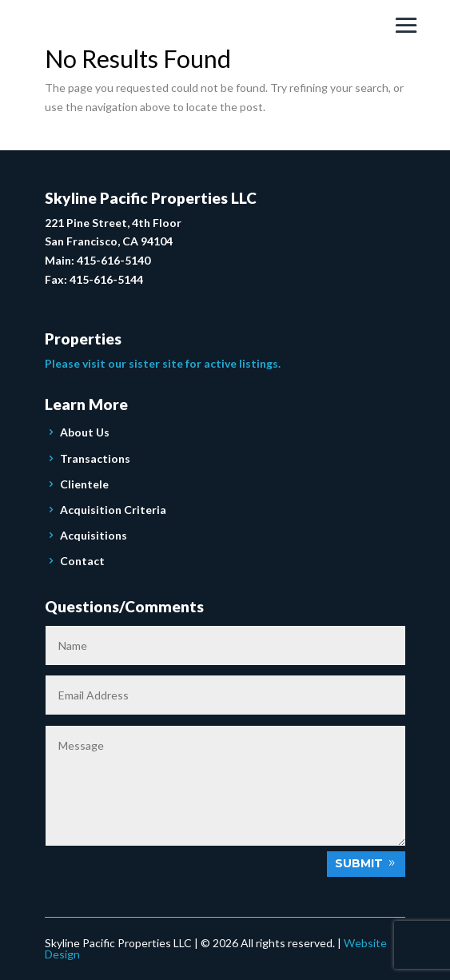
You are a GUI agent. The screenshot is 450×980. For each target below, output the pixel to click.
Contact (82, 561)
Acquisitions (94, 535)
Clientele (84, 484)
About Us (85, 432)
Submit (359, 863)
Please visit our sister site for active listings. (163, 363)
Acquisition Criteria (113, 510)
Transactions (95, 458)
